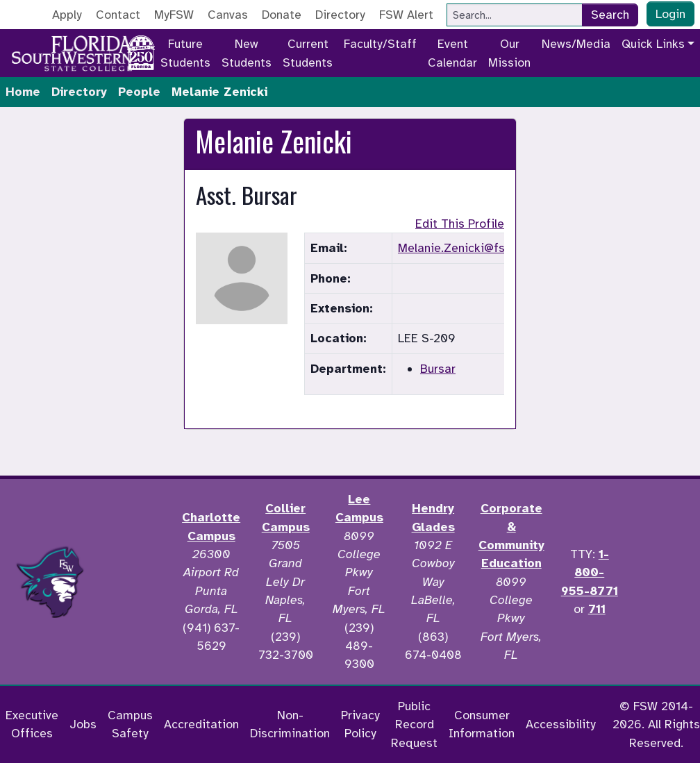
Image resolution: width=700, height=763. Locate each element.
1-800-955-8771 (590, 572)
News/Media (576, 44)
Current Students (308, 53)
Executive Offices (32, 724)
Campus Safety (130, 724)
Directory (340, 15)
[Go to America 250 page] (141, 51)
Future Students (185, 53)
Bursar (438, 369)
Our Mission (509, 53)
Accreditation (201, 724)
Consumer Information (482, 724)
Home (23, 92)
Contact (118, 15)
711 (597, 609)
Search (610, 15)
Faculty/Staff (380, 44)
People (139, 92)
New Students (247, 53)
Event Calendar (452, 53)
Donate (282, 15)
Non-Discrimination (290, 724)
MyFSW (174, 15)
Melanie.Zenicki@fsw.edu (467, 248)
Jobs (83, 724)
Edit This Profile (460, 224)
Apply (67, 15)
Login (670, 14)
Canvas (228, 15)
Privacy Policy (360, 724)
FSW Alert (406, 15)
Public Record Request (414, 724)
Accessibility (561, 724)
